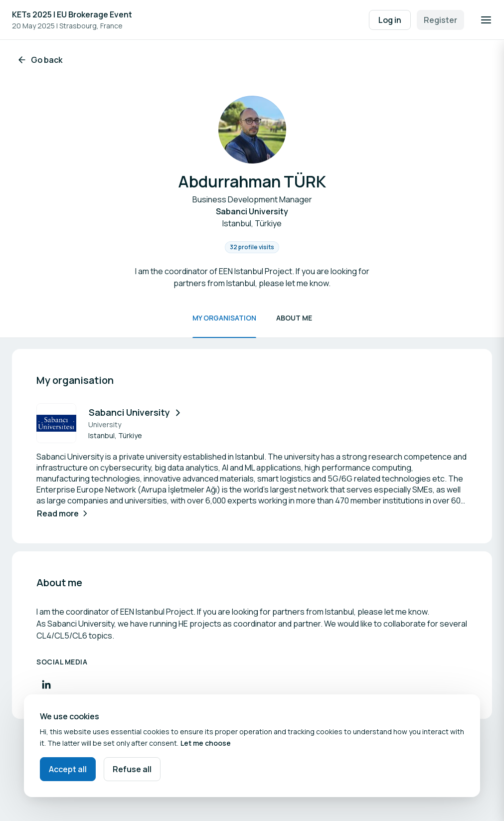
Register (440, 20)
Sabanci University (136, 412)
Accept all (68, 769)
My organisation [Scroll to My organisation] (224, 318)
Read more (63, 513)
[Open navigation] (486, 20)
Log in (390, 20)
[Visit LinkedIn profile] (46, 684)
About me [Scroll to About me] (294, 318)
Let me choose (206, 743)
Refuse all (132, 769)
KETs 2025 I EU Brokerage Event (72, 14)
